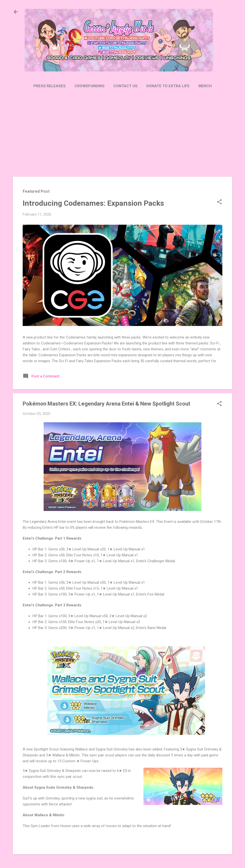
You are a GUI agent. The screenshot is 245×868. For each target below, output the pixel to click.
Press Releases (50, 86)
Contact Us (125, 86)
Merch (205, 86)
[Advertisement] (122, 133)
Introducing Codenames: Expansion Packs (93, 203)
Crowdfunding (89, 86)
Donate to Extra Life (168, 86)
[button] (219, 202)
